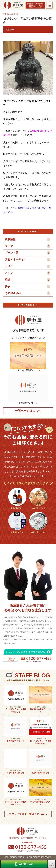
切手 (7, 286)
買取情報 (10, 239)
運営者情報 (14, 838)
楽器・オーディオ (16, 260)
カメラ (9, 266)
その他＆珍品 (13, 293)
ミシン (9, 273)
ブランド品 (11, 253)
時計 (7, 280)
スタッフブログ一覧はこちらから (28, 814)
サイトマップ (41, 838)
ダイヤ (9, 246)
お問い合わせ (27, 838)
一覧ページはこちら (28, 411)
